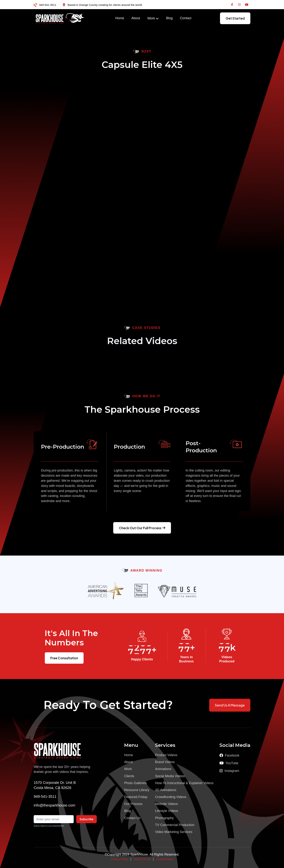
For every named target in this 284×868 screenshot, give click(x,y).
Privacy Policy (119, 859)
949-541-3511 (48, 5)
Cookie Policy (165, 859)
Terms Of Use (142, 859)
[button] (153, 18)
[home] (60, 18)
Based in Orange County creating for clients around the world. (105, 5)
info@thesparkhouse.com (54, 805)
